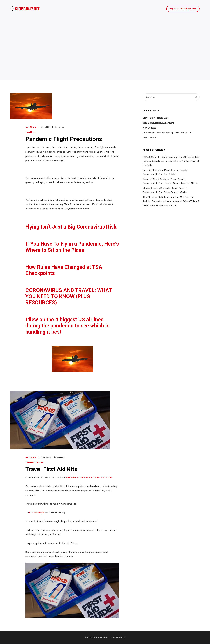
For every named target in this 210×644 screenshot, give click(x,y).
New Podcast (149, 128)
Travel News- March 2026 (156, 118)
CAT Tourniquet (37, 513)
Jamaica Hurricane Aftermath (159, 123)
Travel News (30, 132)
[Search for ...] (171, 97)
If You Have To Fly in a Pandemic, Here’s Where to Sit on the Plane (72, 247)
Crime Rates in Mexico (175, 192)
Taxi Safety (169, 174)
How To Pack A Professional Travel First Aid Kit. (89, 478)
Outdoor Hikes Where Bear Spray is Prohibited (167, 133)
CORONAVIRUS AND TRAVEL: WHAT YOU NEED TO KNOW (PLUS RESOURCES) (69, 297)
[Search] (196, 97)
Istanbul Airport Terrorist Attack (181, 183)
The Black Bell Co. (101, 638)
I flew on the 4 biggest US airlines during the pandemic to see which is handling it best (67, 326)
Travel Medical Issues (35, 462)
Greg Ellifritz (31, 127)
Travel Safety (150, 138)
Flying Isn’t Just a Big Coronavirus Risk (71, 227)
